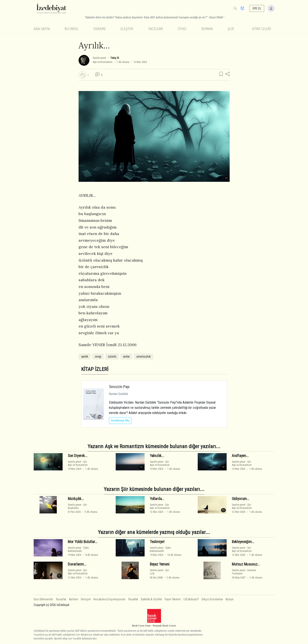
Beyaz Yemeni (160, 564)
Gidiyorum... (241, 499)
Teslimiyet (157, 542)
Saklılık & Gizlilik (151, 599)
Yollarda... (157, 499)
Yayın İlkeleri (173, 599)
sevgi (98, 356)
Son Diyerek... (78, 456)
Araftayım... (240, 456)
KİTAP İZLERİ (262, 29)
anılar (126, 356)
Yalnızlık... (157, 456)
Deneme (100, 29)
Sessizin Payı (119, 387)
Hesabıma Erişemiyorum (110, 599)
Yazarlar (61, 599)
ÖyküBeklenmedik (78, 549)
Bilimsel (72, 29)
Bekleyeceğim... (243, 542)
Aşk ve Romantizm (103, 62)
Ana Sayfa (42, 29)
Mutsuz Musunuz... (246, 564)
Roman (207, 29)
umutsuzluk (144, 356)
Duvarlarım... (77, 564)
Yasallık (133, 599)
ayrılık (85, 356)
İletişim (86, 599)
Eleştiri (127, 29)
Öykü (182, 29)
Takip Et (115, 58)
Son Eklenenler (43, 599)
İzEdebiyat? (191, 599)
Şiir (231, 29)
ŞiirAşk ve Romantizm (78, 463)
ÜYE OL (257, 8)
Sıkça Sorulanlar (212, 599)
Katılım (74, 599)
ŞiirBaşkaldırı (77, 506)
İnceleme (156, 29)
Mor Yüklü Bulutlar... (83, 542)
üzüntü (112, 356)
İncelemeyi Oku (120, 420)
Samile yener (99, 58)
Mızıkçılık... (76, 499)
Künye (230, 599)
